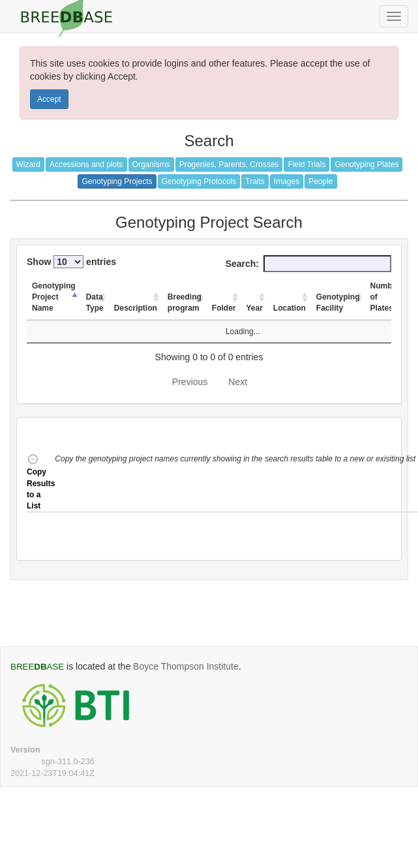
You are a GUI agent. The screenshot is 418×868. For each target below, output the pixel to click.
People (321, 181)
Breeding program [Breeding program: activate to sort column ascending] (185, 302)
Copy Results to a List (41, 483)
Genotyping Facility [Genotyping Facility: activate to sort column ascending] (338, 302)
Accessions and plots (86, 164)
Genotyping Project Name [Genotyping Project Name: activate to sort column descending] (54, 297)
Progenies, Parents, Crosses (229, 164)
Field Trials (306, 164)
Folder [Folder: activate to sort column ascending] (224, 308)
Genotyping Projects (117, 181)
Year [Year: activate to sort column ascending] (255, 308)
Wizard (28, 164)
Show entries (71, 262)
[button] (236, 483)
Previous (190, 382)
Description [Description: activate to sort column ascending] (136, 308)
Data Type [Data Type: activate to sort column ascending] (95, 302)
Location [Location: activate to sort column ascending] (290, 308)
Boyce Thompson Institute (186, 666)
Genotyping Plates (366, 164)
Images (287, 181)
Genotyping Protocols (199, 181)
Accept (49, 99)
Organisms (151, 164)
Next (238, 382)
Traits (255, 181)
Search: (308, 264)
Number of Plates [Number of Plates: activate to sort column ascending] (385, 297)
